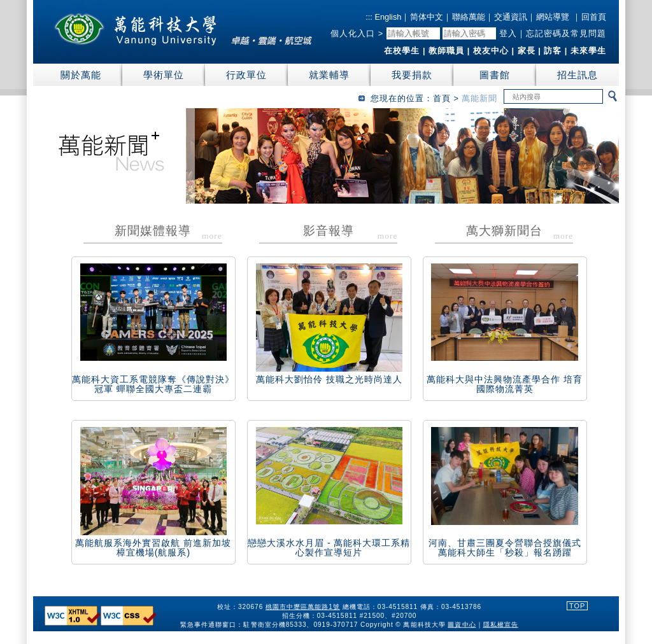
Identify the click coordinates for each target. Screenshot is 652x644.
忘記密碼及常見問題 (566, 33)
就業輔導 (329, 75)
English (387, 17)
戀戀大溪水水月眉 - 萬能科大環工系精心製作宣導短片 (329, 548)
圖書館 (495, 75)
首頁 (442, 98)
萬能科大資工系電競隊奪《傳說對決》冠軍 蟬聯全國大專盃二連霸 (153, 384)
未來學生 (588, 51)
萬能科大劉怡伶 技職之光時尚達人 (329, 379)
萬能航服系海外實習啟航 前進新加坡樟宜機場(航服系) (153, 548)
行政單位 (246, 75)
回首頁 (594, 17)
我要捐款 (412, 75)
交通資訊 (511, 17)
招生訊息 (578, 75)
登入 (508, 33)
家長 (527, 51)
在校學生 (402, 51)
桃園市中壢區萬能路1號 (303, 607)
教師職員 (446, 51)
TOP (577, 606)
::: (369, 17)
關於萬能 (81, 75)
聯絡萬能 (469, 17)
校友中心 (491, 51)
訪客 (553, 51)
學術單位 (164, 75)
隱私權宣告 (501, 624)
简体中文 (427, 17)
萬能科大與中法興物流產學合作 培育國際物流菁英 (505, 384)
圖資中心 (462, 624)
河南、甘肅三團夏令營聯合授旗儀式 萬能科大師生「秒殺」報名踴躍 (505, 548)
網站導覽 (553, 17)
